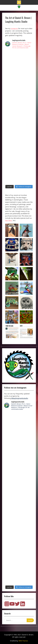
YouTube (12, 604)
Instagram (7, 604)
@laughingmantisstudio (20, 398)
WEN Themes (23, 641)
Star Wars (9, 220)
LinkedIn (23, 604)
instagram (15, 28)
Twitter (17, 604)
